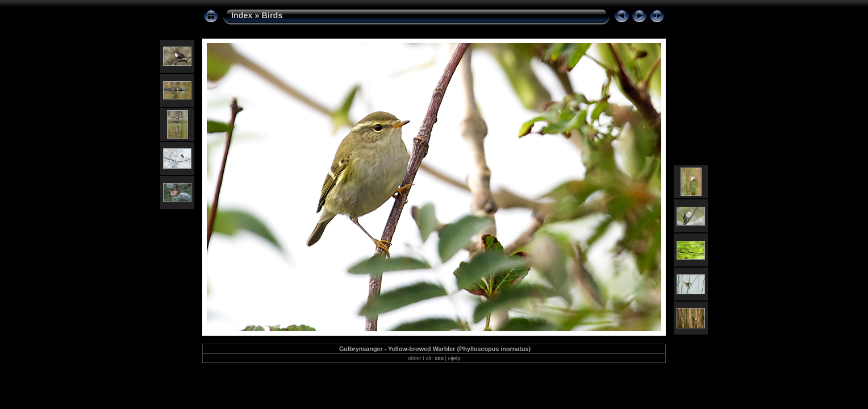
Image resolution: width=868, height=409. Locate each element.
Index (242, 15)
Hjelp (454, 358)
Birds (272, 15)
